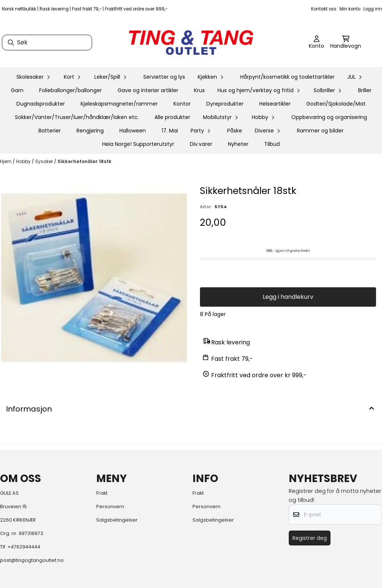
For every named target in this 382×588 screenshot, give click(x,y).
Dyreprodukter (225, 104)
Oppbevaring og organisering (329, 117)
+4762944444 (24, 547)
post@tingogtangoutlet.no (32, 560)
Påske (235, 131)
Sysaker (45, 161)
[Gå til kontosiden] (317, 43)
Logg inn (373, 9)
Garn (17, 90)
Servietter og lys (164, 77)
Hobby (24, 161)
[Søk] (47, 43)
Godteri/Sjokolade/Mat (336, 104)
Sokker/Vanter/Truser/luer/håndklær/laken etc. (77, 117)
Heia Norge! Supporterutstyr (138, 144)
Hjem (6, 161)
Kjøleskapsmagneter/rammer (119, 104)
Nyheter (238, 144)
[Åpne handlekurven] (346, 43)
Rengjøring (90, 131)
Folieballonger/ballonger (71, 90)
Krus (199, 90)
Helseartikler (275, 104)
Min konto (350, 9)
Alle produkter (172, 117)
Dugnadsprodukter (41, 104)
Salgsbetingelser (117, 520)
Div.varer (201, 144)
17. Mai (170, 131)
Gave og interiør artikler (148, 90)
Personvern (110, 506)
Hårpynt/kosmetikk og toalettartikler (287, 77)
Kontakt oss (324, 9)
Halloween (133, 131)
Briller (365, 90)
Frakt (102, 493)
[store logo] (191, 43)
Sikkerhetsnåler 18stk (84, 161)
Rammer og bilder (320, 131)
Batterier (50, 131)
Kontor (182, 104)
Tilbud (272, 144)
